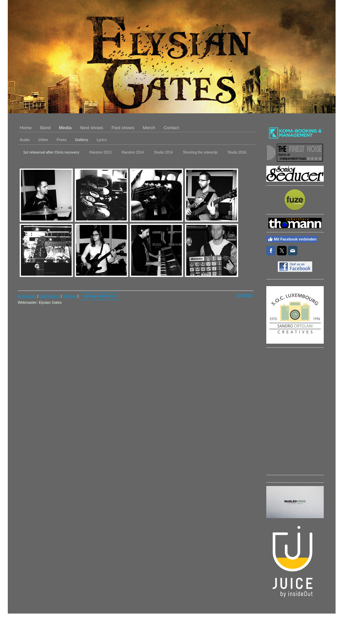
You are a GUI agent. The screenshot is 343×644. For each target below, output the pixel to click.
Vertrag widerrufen (100, 296)
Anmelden (245, 295)
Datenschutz (50, 296)
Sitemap (70, 296)
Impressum (27, 296)
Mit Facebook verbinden (292, 239)
